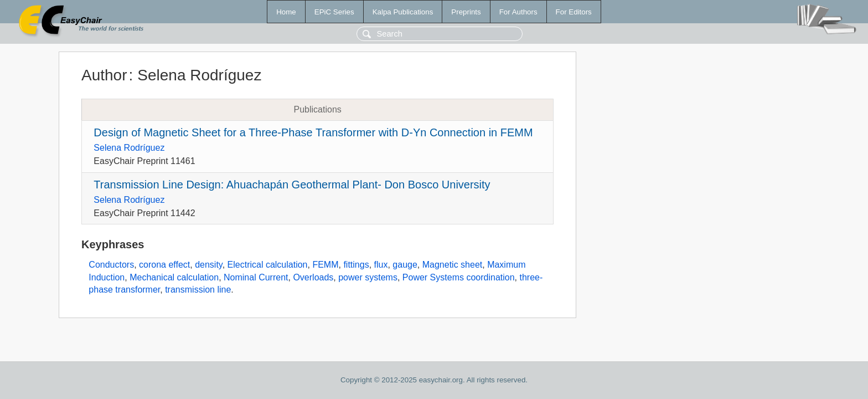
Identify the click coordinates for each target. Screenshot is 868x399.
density (209, 265)
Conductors (111, 265)
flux (381, 265)
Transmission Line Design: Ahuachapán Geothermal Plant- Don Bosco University (292, 185)
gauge (405, 265)
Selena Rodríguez (129, 148)
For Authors (518, 12)
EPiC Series (334, 12)
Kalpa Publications (403, 12)
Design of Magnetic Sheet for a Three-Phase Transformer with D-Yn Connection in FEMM (313, 132)
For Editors (574, 12)
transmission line (198, 290)
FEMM (325, 265)
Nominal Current (256, 277)
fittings (356, 265)
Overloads (313, 277)
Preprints (466, 12)
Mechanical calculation (174, 277)
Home (286, 12)
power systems (368, 277)
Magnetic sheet (453, 265)
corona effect (164, 265)
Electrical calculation (268, 265)
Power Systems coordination (459, 277)
